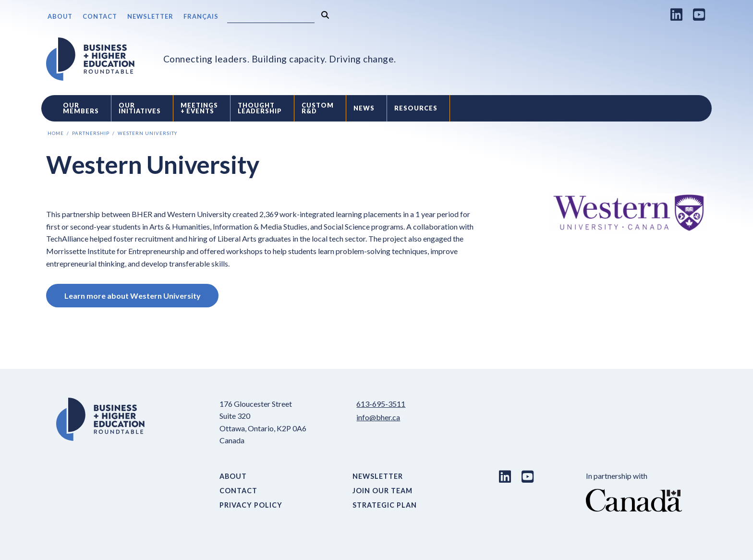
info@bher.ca (378, 417)
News (364, 108)
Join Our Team (383, 491)
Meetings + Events (199, 108)
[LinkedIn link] (677, 14)
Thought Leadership (260, 108)
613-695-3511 (381, 404)
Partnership (91, 133)
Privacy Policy (251, 505)
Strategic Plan (385, 505)
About (60, 16)
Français (201, 16)
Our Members (81, 108)
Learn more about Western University (133, 296)
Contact (100, 16)
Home (56, 133)
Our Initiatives (140, 108)
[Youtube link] (699, 14)
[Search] (271, 17)
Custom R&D (318, 108)
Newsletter (150, 16)
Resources (416, 108)
